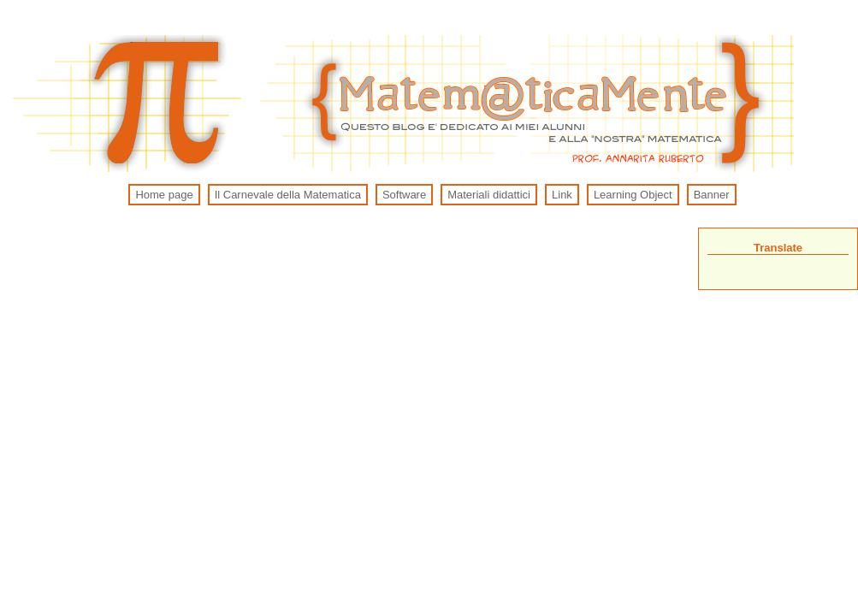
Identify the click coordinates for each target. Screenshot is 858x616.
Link (562, 195)
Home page (164, 195)
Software (404, 195)
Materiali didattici (489, 195)
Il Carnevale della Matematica (288, 195)
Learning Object (633, 195)
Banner (712, 195)
